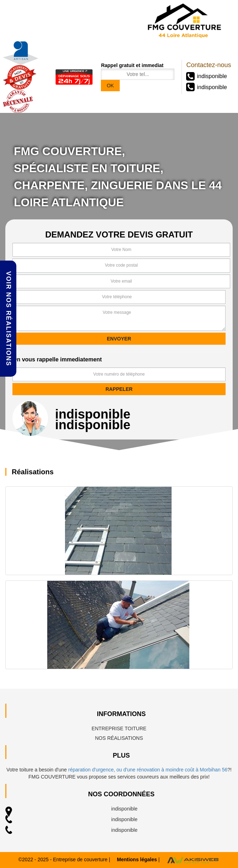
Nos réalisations (119, 738)
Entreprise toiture (119, 728)
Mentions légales (137, 859)
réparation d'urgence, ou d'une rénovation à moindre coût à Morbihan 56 (148, 770)
